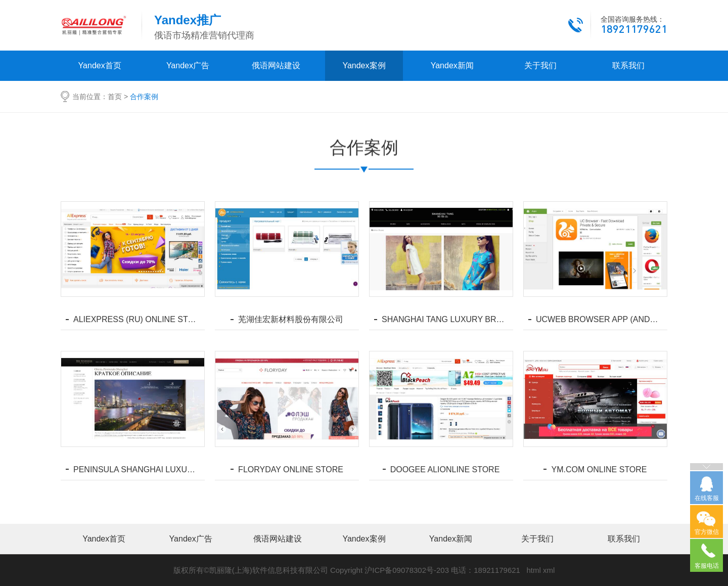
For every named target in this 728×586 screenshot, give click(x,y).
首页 (115, 97)
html (533, 570)
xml (549, 570)
